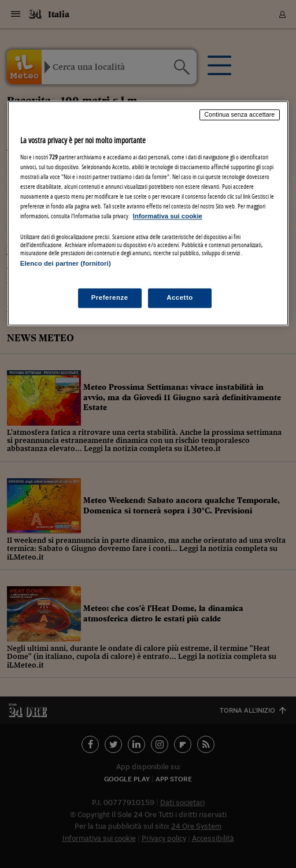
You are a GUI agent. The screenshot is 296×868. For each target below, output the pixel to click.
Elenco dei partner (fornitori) (66, 264)
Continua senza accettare (240, 115)
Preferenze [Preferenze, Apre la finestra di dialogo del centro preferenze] (110, 297)
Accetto (180, 297)
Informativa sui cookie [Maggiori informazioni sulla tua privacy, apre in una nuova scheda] (168, 217)
